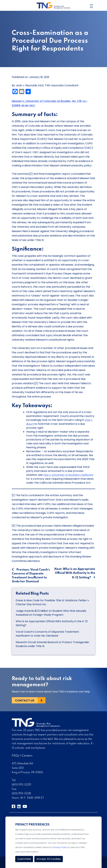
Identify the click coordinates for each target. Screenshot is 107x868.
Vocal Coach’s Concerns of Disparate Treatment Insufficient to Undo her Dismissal (47, 634)
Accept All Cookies (49, 859)
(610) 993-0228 (21, 794)
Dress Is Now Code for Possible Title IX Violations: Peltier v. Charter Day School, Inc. (53, 602)
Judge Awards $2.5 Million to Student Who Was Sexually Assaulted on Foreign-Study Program (51, 613)
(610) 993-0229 (21, 785)
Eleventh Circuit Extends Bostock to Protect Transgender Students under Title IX (53, 644)
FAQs (15, 756)
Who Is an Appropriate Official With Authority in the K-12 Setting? (52, 623)
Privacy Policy (60, 847)
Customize (24, 859)
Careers (27, 756)
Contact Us (25, 700)
